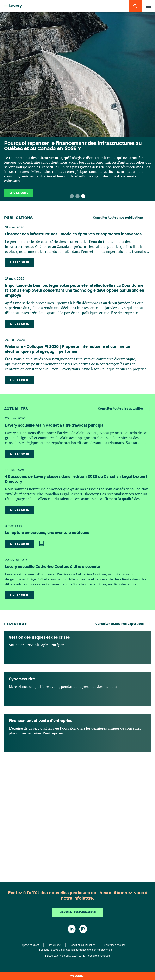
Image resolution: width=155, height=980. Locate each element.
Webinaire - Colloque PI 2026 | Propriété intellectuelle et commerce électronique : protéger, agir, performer (68, 349)
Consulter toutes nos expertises (123, 624)
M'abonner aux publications (78, 912)
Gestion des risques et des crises (39, 638)
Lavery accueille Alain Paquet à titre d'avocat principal (55, 426)
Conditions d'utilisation (83, 945)
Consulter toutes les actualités (124, 409)
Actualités (16, 409)
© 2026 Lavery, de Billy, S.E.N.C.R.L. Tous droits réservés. (78, 956)
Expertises (16, 624)
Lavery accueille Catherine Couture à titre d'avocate (52, 567)
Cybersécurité (22, 679)
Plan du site (54, 945)
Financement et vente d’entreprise (41, 721)
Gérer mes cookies (115, 945)
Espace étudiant (30, 945)
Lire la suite (19, 193)
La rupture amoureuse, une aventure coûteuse (47, 533)
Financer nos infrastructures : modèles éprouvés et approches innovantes (73, 234)
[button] (72, 196)
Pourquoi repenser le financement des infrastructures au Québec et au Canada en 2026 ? (73, 146)
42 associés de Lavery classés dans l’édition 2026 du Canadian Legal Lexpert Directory (76, 479)
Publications (18, 218)
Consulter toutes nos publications (122, 218)
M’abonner (77, 976)
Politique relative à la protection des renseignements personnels (76, 950)
